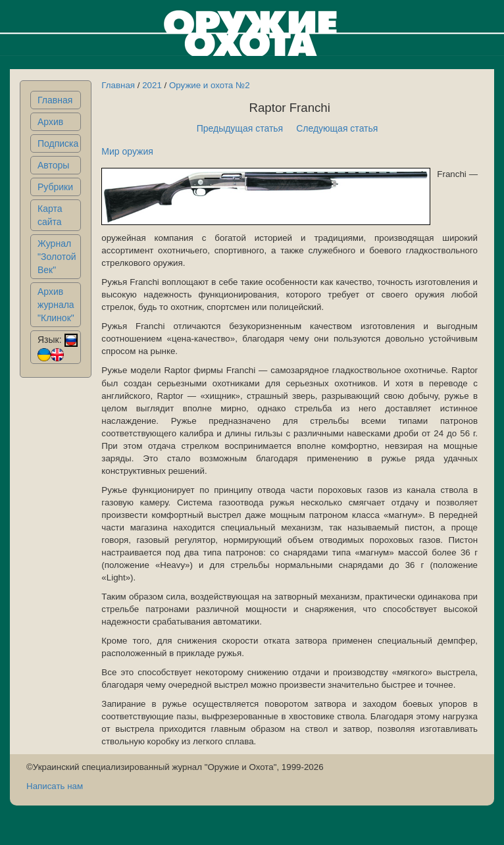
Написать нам (55, 786)
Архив (50, 122)
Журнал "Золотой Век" (57, 257)
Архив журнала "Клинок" (56, 305)
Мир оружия (127, 151)
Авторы (53, 165)
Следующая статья (337, 128)
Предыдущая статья (240, 128)
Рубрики (55, 187)
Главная (55, 100)
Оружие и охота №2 (210, 85)
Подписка (58, 143)
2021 (152, 85)
